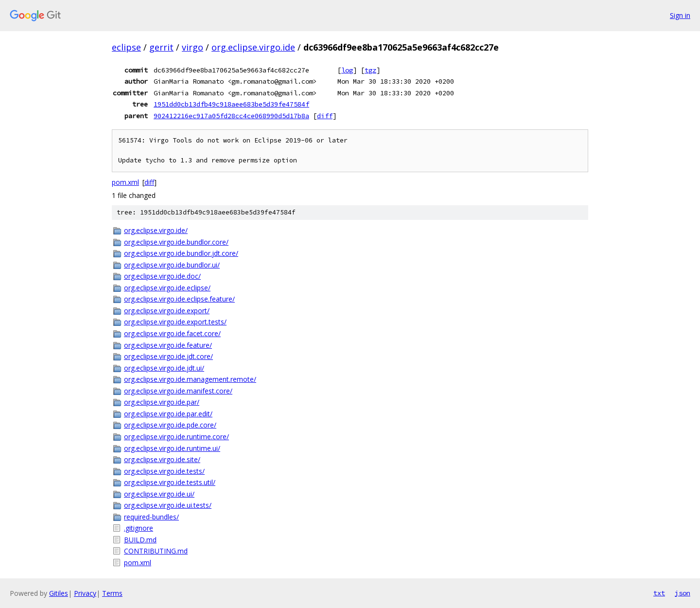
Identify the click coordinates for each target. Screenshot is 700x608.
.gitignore (139, 528)
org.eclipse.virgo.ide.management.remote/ (190, 379)
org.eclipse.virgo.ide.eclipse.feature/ (179, 299)
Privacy (85, 593)
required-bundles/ (151, 517)
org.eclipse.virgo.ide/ (156, 230)
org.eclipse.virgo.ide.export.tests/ (175, 322)
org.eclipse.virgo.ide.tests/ (164, 471)
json (682, 593)
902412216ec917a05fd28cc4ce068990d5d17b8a (231, 116)
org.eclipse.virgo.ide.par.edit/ (168, 414)
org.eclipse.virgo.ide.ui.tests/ (168, 505)
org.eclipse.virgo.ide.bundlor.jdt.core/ (181, 253)
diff (325, 116)
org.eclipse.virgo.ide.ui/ (159, 494)
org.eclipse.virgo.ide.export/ (167, 311)
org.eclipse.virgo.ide (253, 47)
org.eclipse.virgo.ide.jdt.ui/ (164, 368)
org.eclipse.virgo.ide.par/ (162, 402)
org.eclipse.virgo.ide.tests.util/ (170, 482)
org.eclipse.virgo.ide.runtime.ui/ (172, 448)
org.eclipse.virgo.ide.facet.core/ (172, 333)
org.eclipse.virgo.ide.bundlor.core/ (176, 242)
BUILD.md (140, 540)
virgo (192, 47)
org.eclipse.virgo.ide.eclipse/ (167, 288)
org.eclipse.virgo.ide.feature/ (168, 345)
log (347, 70)
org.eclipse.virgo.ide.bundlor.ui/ (172, 265)
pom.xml (125, 182)
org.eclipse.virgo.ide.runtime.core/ (176, 437)
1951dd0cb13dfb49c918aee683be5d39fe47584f (231, 104)
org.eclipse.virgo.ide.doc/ (162, 276)
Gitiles (59, 593)
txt (659, 593)
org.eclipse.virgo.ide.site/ (162, 459)
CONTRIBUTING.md (156, 551)
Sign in (680, 15)
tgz (370, 70)
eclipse (126, 47)
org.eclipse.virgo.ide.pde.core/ (170, 425)
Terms (112, 593)
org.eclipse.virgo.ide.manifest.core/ (178, 391)
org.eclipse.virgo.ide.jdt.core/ (168, 356)
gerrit (161, 47)
